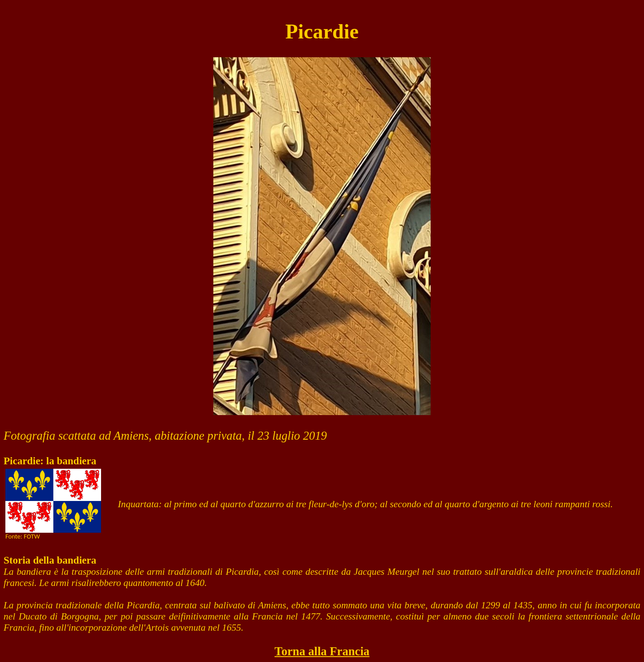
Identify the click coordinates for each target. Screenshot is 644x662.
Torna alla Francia (322, 651)
